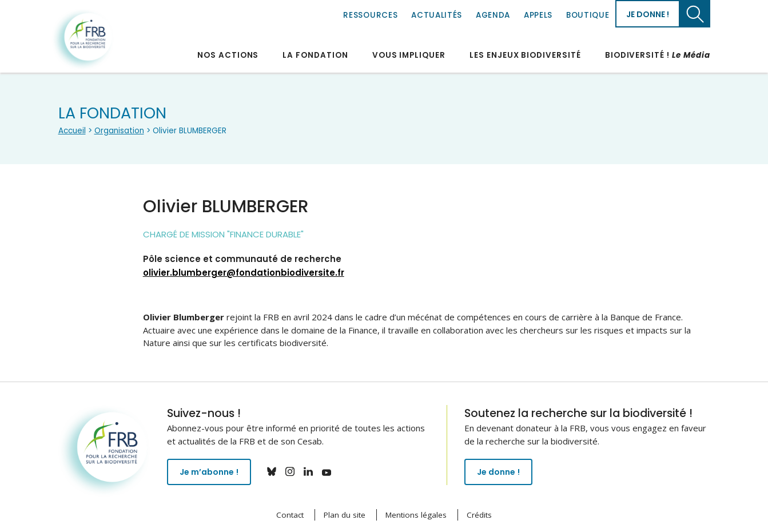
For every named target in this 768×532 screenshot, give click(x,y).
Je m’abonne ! (211, 473)
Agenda (493, 15)
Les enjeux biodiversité (525, 55)
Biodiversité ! (658, 55)
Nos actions (228, 55)
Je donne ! (648, 14)
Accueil (72, 131)
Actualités (437, 15)
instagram (295, 471)
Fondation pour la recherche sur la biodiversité (83, 39)
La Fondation (315, 55)
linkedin (313, 471)
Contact (290, 515)
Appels (538, 15)
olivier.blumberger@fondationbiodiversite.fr (244, 273)
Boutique (588, 15)
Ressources (370, 15)
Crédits (479, 515)
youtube (331, 471)
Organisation (119, 131)
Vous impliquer (409, 55)
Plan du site (345, 515)
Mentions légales (416, 515)
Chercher (695, 14)
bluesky (276, 471)
